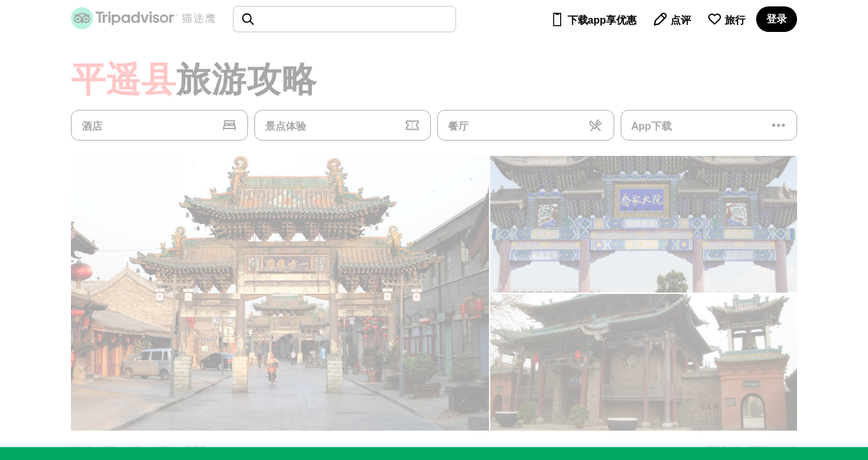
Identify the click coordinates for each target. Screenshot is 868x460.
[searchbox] (345, 19)
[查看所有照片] (280, 293)
